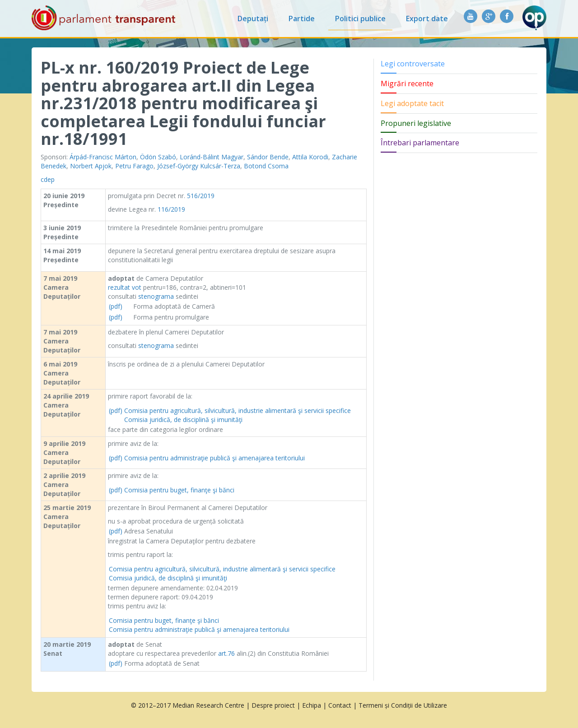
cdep (48, 179)
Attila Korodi (310, 157)
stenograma (156, 296)
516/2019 (201, 196)
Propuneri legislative (416, 123)
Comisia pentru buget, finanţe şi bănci (179, 490)
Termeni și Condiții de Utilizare (403, 705)
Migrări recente (407, 83)
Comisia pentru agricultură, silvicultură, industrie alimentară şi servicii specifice (238, 410)
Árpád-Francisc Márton (103, 157)
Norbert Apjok (91, 166)
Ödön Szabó (158, 157)
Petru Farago (134, 166)
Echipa (312, 705)
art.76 (226, 653)
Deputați (253, 19)
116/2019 (171, 209)
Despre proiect (273, 705)
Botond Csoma (266, 166)
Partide (302, 19)
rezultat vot (125, 287)
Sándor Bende (268, 157)
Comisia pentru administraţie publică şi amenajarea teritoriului (214, 458)
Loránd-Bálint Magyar (212, 157)
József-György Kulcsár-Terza (199, 166)
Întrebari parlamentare (420, 143)
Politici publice (360, 19)
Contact (340, 705)
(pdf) (116, 306)
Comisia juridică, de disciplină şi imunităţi (183, 420)
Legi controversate (413, 64)
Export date (427, 19)
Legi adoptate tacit (412, 103)
